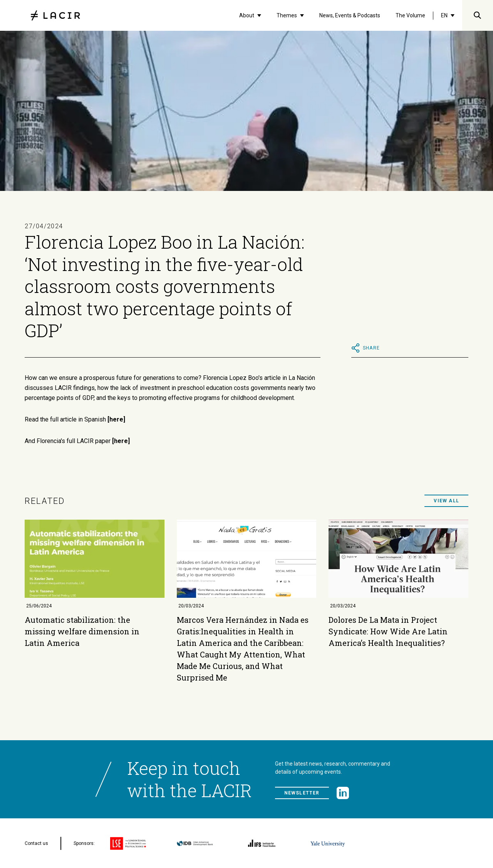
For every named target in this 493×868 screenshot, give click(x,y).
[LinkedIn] (343, 793)
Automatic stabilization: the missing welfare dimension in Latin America (82, 631)
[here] (116, 419)
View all (446, 501)
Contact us (36, 843)
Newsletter (302, 793)
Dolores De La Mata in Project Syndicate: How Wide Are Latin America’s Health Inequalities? (388, 631)
